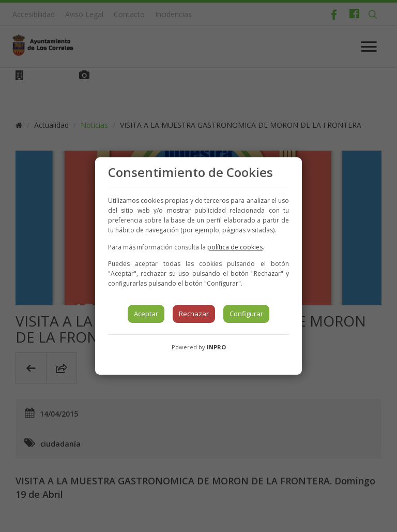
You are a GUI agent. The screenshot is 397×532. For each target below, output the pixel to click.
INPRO (216, 347)
